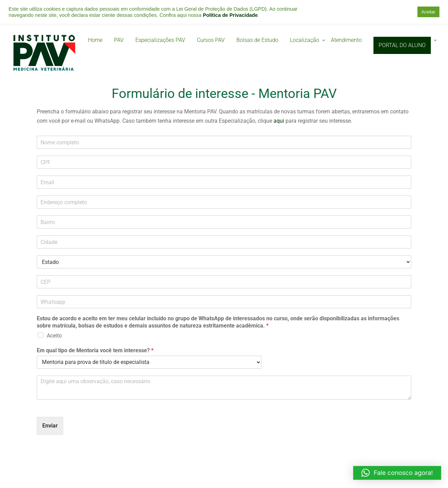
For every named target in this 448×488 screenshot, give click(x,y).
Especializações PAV (160, 40)
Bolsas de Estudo (257, 40)
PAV (119, 40)
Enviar (50, 426)
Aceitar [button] (428, 12)
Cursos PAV (211, 40)
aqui (279, 121)
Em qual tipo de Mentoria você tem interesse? (95, 350)
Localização (305, 40)
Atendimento (346, 40)
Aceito (54, 336)
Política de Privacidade (230, 15)
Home (95, 40)
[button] (397, 473)
